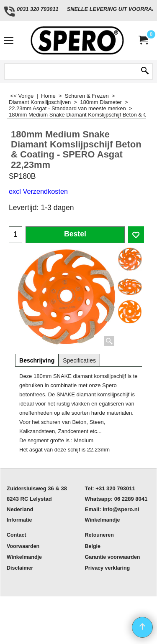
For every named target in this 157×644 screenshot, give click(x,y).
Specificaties (79, 360)
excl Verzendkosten (38, 191)
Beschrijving (37, 360)
